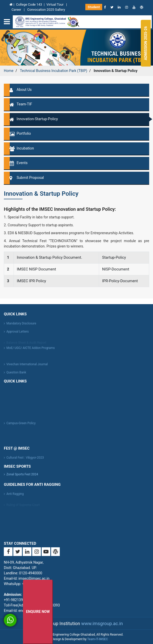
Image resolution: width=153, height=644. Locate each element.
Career (17, 10)
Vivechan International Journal (27, 365)
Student (94, 7)
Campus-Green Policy (21, 424)
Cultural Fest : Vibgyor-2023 (25, 459)
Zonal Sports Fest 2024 (22, 474)
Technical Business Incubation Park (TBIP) (54, 71)
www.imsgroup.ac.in (102, 623)
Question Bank (16, 374)
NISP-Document (116, 269)
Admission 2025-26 (146, 43)
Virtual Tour (55, 4)
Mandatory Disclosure (21, 325)
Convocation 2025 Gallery (46, 10)
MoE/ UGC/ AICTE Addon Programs (31, 349)
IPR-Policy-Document (120, 281)
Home (9, 71)
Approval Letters (17, 333)
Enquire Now (38, 612)
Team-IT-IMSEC (97, 639)
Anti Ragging (15, 495)
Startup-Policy (114, 257)
